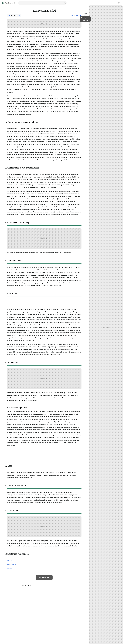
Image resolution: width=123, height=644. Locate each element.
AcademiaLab (10, 3)
